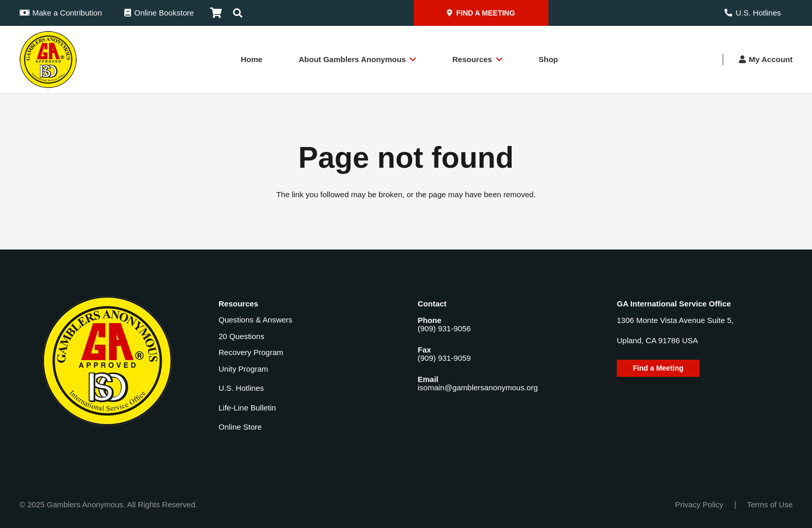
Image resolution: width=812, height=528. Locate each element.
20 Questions (241, 336)
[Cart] (216, 13)
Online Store (240, 427)
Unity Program (243, 369)
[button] (238, 13)
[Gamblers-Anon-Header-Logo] (48, 60)
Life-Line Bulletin (247, 408)
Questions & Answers (256, 320)
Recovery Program (251, 352)
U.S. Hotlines (241, 388)
